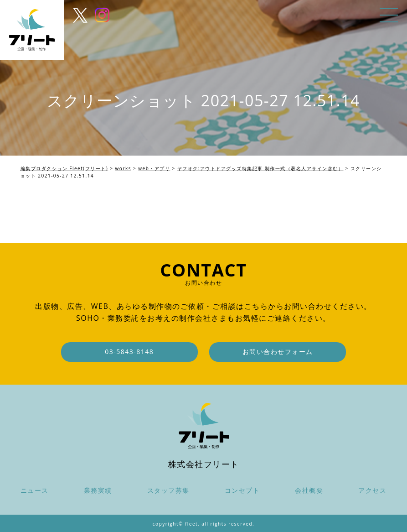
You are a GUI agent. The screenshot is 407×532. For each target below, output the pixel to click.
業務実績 (98, 490)
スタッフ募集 (168, 490)
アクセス (372, 490)
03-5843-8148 (129, 352)
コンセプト (242, 490)
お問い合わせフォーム (278, 352)
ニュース (35, 490)
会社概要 (309, 490)
